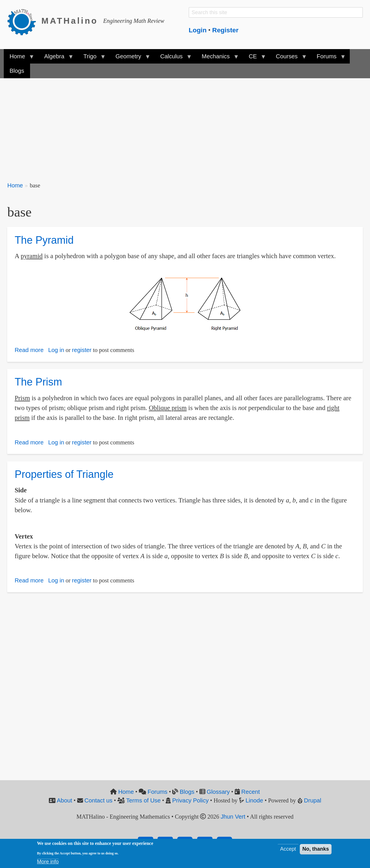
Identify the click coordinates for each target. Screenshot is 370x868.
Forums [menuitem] (328, 58)
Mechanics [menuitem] (217, 58)
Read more (29, 350)
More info (48, 863)
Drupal (313, 800)
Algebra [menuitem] (56, 58)
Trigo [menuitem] (91, 58)
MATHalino (70, 21)
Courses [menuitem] (288, 58)
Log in (56, 350)
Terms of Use (143, 800)
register (82, 350)
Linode (255, 800)
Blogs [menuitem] (17, 71)
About (65, 800)
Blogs (187, 792)
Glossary (218, 792)
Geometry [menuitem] (130, 58)
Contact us (98, 800)
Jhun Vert (233, 817)
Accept (288, 851)
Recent (251, 792)
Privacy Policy (190, 800)
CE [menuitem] (254, 58)
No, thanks (316, 851)
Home (15, 185)
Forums (158, 792)
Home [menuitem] (19, 58)
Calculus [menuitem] (173, 58)
